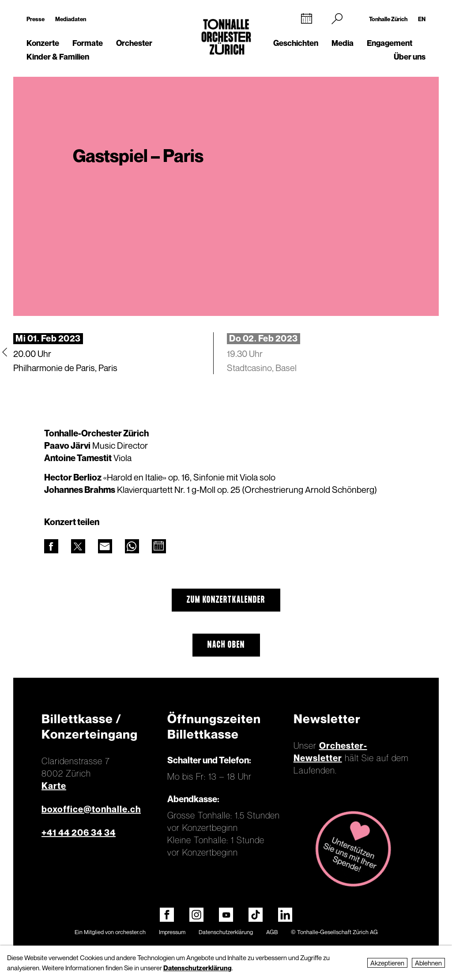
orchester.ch (130, 932)
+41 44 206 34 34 (79, 833)
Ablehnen (428, 963)
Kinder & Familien (58, 57)
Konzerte (43, 43)
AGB (272, 932)
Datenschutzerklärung (226, 932)
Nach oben (226, 645)
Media (343, 43)
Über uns (410, 57)
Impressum (172, 932)
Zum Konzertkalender (226, 600)
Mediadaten (71, 19)
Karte (54, 786)
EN (422, 19)
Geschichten (296, 43)
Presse (36, 19)
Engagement (390, 43)
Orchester (134, 43)
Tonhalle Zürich (388, 19)
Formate (88, 43)
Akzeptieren (387, 963)
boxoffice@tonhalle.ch (91, 809)
